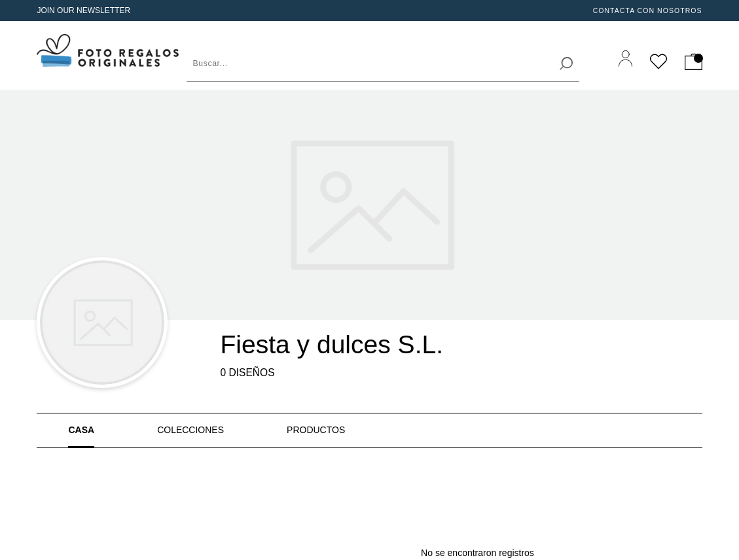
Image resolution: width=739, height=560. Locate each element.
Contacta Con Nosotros (648, 10)
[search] (566, 63)
